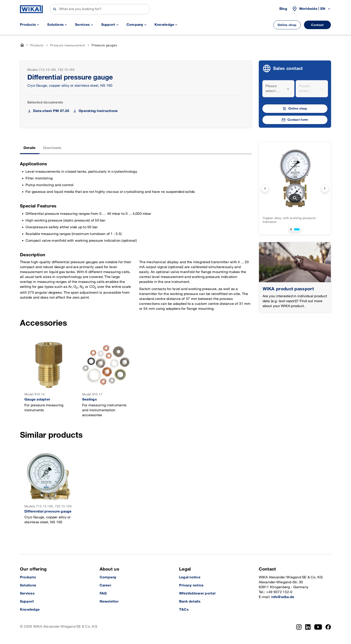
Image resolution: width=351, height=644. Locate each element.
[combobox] (278, 89)
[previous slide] (265, 188)
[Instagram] (299, 627)
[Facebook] (328, 627)
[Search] (100, 9)
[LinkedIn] (308, 627)
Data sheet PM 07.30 (51, 111)
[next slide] (325, 188)
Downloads (52, 148)
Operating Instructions (98, 111)
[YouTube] (318, 627)
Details (30, 148)
